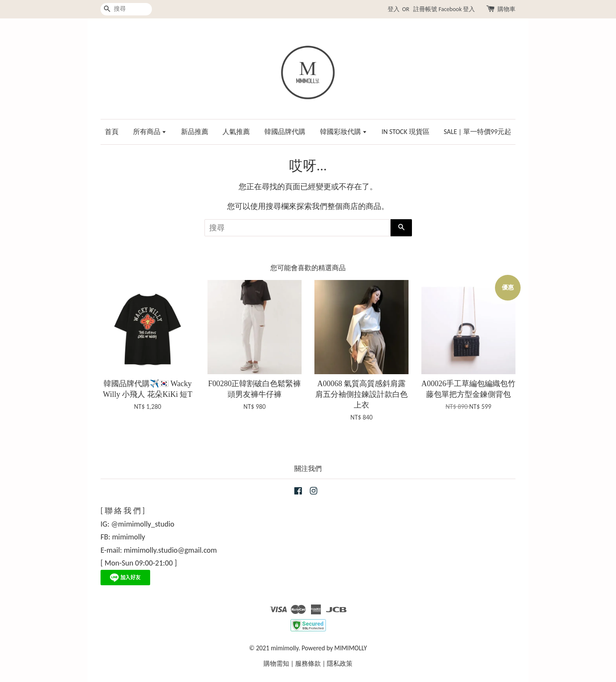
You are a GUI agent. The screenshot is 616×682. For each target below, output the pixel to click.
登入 (394, 9)
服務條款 (308, 663)
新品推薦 (195, 132)
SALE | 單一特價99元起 (477, 132)
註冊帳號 (425, 9)
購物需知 (276, 663)
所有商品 (150, 132)
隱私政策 (340, 663)
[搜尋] (126, 9)
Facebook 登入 (457, 9)
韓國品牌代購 (285, 132)
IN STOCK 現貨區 (406, 132)
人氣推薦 (236, 132)
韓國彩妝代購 (344, 132)
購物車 (506, 9)
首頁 (112, 132)
